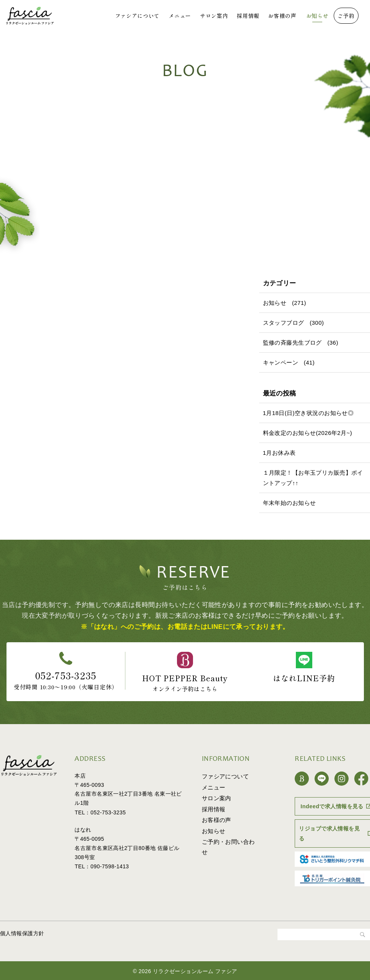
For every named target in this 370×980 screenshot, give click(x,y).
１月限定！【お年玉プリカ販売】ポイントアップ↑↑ (313, 478)
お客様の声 (282, 16)
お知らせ (317, 16)
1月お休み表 (279, 453)
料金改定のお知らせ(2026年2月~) (308, 433)
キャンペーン (281, 362)
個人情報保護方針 (22, 932)
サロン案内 (214, 16)
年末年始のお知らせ (290, 503)
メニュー (180, 16)
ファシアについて (138, 16)
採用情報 (248, 16)
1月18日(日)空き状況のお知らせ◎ (308, 413)
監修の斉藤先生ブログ (292, 343)
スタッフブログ (284, 323)
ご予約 (346, 16)
